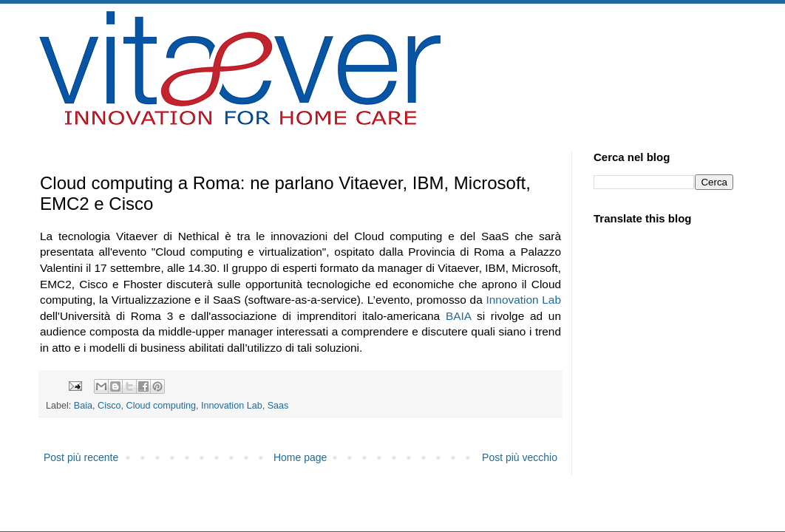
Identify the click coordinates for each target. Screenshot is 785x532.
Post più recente (81, 457)
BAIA (458, 316)
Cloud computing (162, 406)
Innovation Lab (524, 300)
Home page (300, 457)
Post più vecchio (520, 457)
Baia (83, 406)
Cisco (109, 406)
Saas (278, 406)
